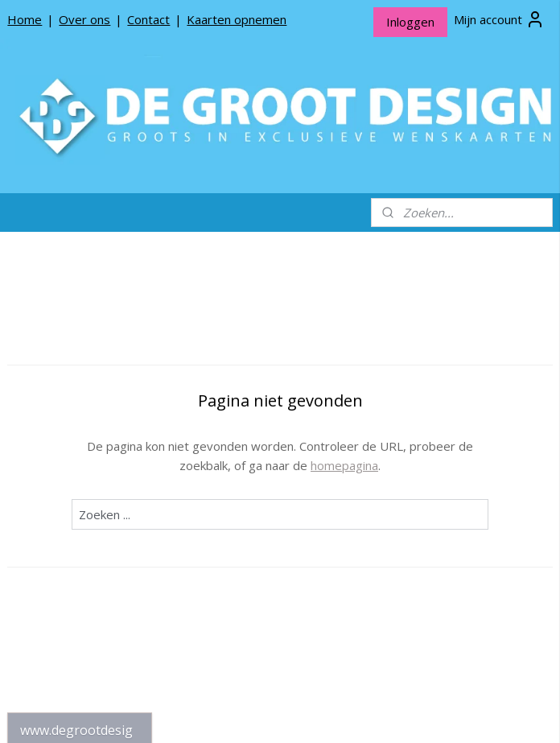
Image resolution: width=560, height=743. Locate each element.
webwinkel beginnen (333, 714)
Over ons (84, 19)
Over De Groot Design (79, 516)
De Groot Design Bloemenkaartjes (80, 419)
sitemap (238, 714)
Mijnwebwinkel (474, 714)
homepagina (433, 465)
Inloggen (410, 22)
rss (272, 714)
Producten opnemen (74, 542)
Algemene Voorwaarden (56, 598)
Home (25, 19)
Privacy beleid (56, 567)
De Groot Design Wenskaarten (80, 382)
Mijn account (499, 19)
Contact (148, 19)
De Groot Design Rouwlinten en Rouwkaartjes (80, 463)
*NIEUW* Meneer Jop (78, 350)
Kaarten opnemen (237, 19)
